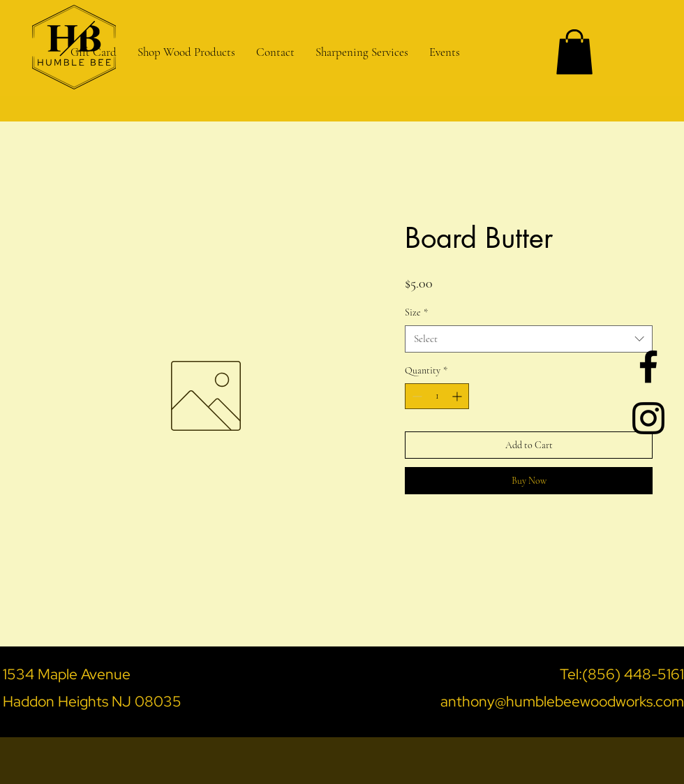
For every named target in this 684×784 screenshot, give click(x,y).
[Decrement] (416, 396)
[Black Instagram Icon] (648, 418)
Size (416, 312)
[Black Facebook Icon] (648, 367)
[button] (362, 52)
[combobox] (529, 339)
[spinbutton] (437, 396)
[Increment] (458, 396)
